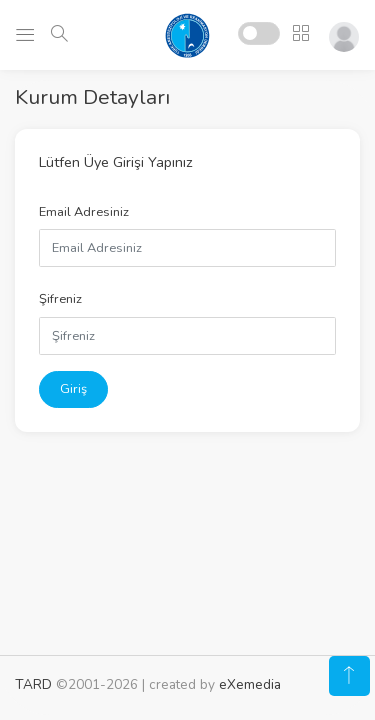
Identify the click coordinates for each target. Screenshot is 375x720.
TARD (33, 684)
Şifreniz (60, 299)
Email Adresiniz (84, 212)
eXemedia (250, 684)
